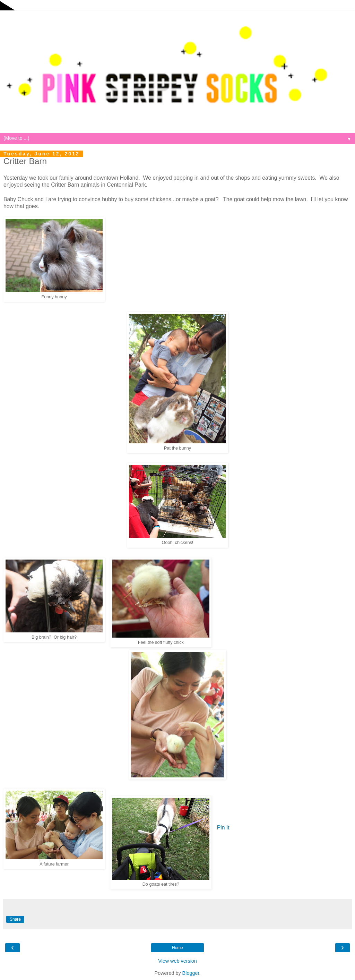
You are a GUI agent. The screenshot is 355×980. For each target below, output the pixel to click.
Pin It (223, 828)
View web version (177, 961)
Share (15, 919)
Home (177, 948)
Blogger (191, 973)
